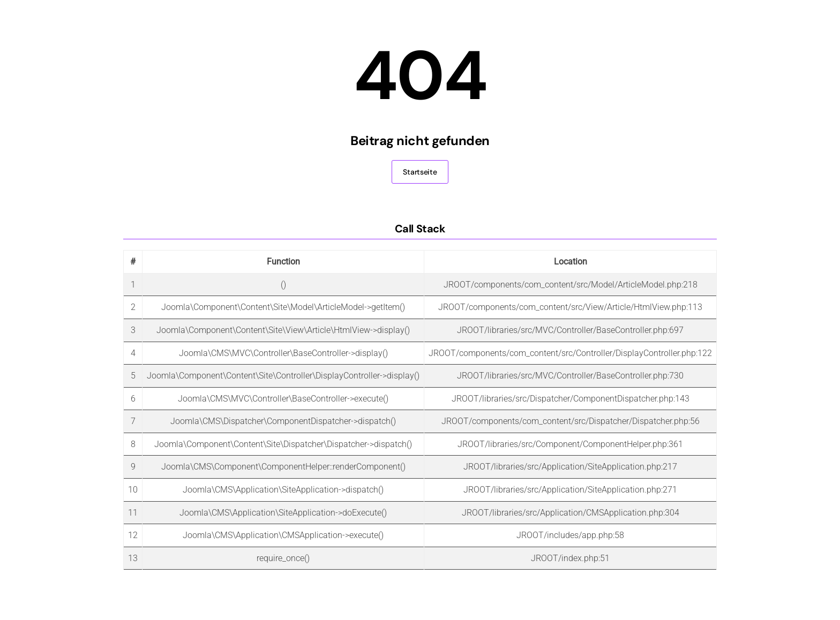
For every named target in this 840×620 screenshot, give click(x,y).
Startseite (420, 172)
